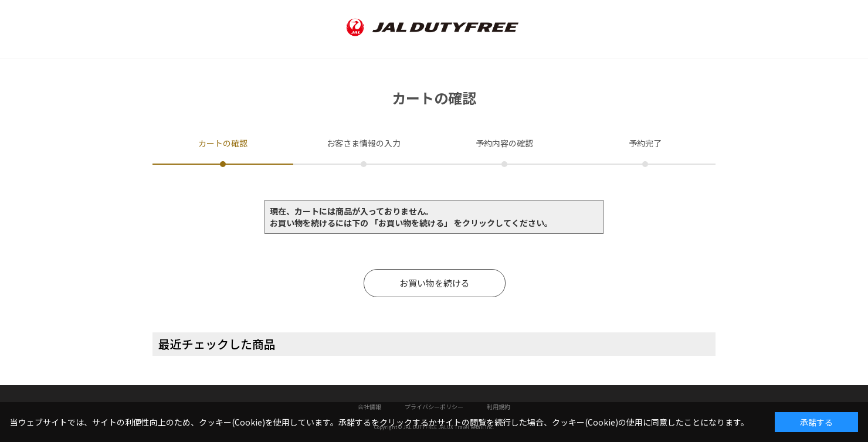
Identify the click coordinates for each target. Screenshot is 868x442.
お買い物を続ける (435, 283)
